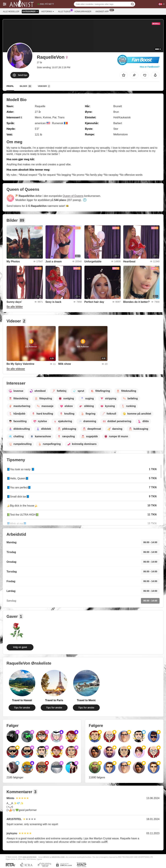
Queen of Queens (73, 196)
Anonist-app (103, 11)
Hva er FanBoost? (150, 67)
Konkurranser (83, 12)
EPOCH (46, 857)
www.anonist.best (30, 857)
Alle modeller (11, 12)
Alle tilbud (65, 11)
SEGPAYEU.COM (58, 857)
